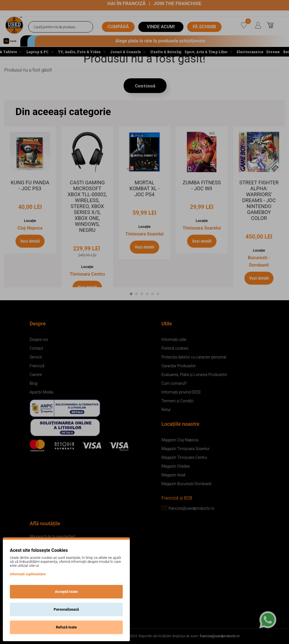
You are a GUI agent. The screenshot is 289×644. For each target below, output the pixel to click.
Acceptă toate (66, 592)
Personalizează (66, 609)
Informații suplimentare (28, 574)
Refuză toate (66, 627)
